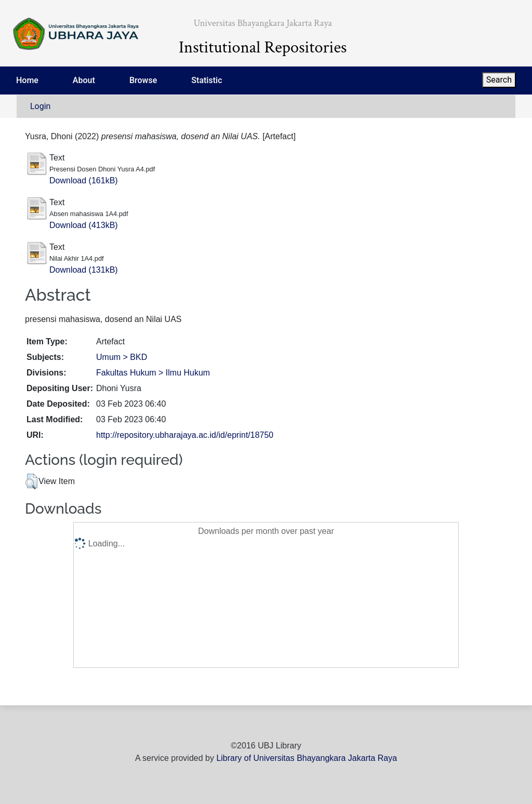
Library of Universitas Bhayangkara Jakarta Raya (307, 758)
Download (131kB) (84, 270)
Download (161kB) (84, 180)
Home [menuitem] (27, 80)
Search (499, 80)
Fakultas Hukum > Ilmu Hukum (153, 373)
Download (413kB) (84, 225)
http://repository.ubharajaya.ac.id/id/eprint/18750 (185, 435)
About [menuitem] (84, 80)
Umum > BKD (122, 357)
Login (40, 106)
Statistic (207, 80)
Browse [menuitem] (143, 80)
